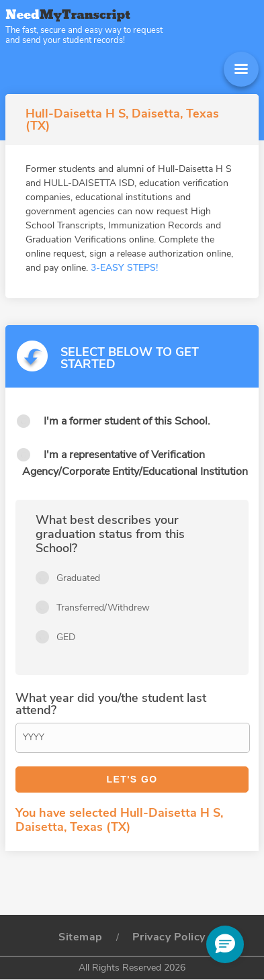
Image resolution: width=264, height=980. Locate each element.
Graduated (78, 578)
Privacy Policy (169, 937)
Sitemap (81, 937)
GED (66, 637)
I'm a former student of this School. (127, 421)
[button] (225, 944)
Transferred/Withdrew (103, 608)
